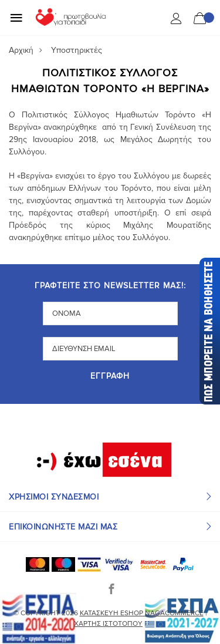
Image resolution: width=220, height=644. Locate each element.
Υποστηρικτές (77, 50)
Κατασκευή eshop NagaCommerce (142, 613)
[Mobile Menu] (16, 18)
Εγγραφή (110, 377)
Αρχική (21, 50)
